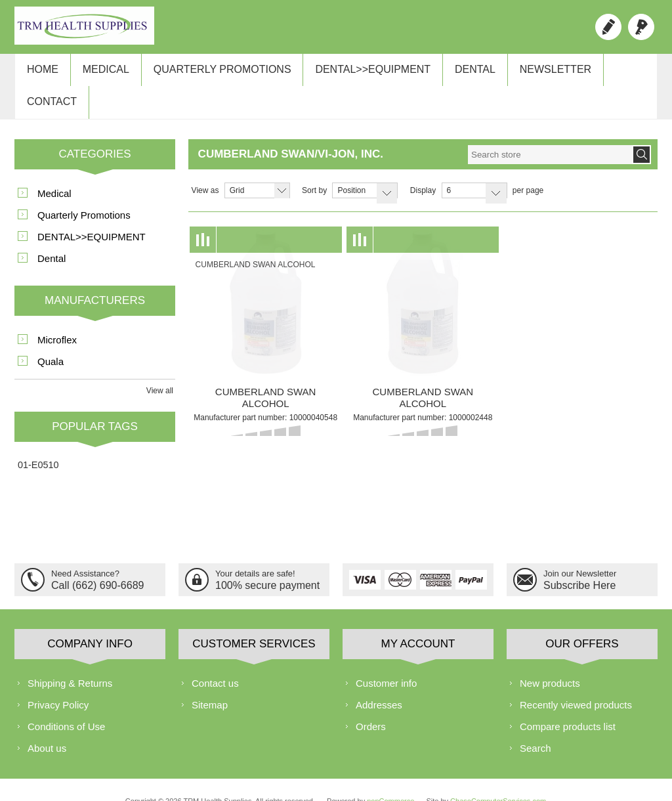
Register (608, 27)
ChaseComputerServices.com (498, 775)
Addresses (379, 679)
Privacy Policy (58, 679)
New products (550, 658)
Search (535, 723)
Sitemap (210, 679)
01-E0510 (38, 439)
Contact (616, 73)
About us (47, 723)
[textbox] (550, 129)
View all (160, 365)
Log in (641, 27)
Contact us (215, 658)
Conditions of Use (66, 701)
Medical (100, 73)
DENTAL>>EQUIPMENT (360, 73)
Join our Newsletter (580, 548)
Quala (51, 336)
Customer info (386, 658)
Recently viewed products (576, 679)
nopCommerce (390, 775)
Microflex (57, 314)
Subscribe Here (579, 558)
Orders (371, 701)
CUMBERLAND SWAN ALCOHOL (266, 372)
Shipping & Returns (70, 658)
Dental (458, 73)
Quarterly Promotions (213, 73)
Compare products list (568, 701)
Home (41, 73)
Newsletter (535, 73)
